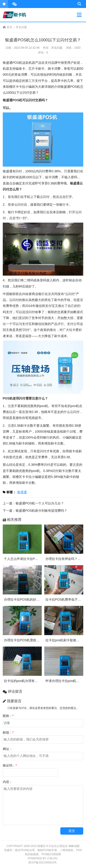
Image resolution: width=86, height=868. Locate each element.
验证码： (10, 765)
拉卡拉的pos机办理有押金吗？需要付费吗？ (35, 681)
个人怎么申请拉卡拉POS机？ (25, 559)
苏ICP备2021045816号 (43, 863)
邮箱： (8, 732)
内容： (8, 782)
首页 (7, 27)
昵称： (8, 716)
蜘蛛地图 (74, 846)
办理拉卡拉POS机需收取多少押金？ (30, 640)
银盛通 (22, 492)
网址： (8, 749)
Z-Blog (52, 858)
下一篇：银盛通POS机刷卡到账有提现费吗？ (35, 511)
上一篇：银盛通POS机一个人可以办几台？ (33, 503)
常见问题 (21, 27)
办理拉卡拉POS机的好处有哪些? (27, 599)
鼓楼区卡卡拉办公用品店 (53, 846)
